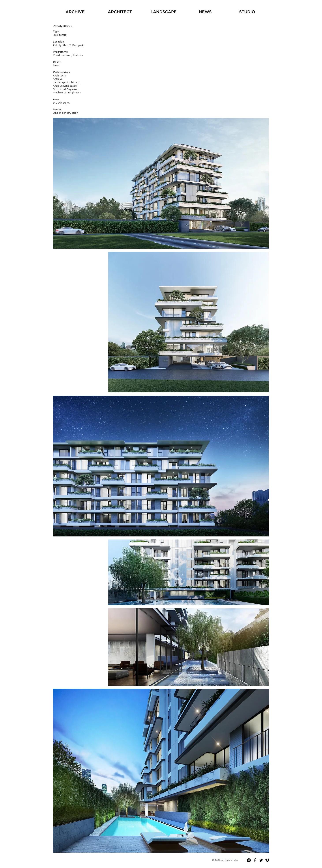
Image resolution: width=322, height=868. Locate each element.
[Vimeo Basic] (267, 860)
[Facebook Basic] (255, 860)
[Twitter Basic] (261, 860)
